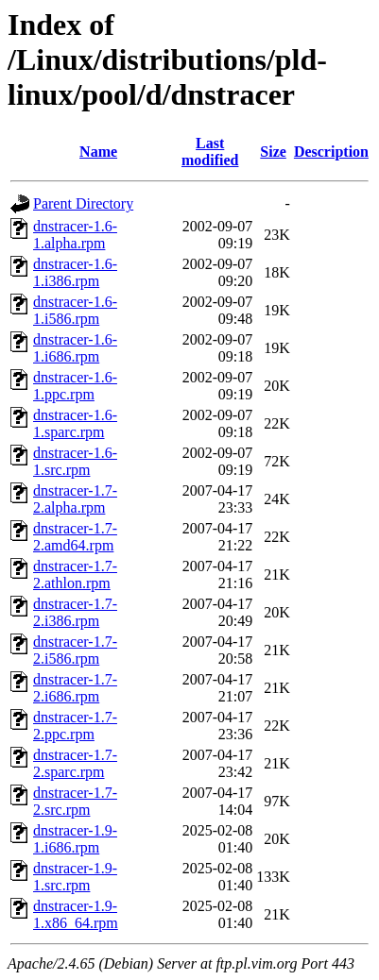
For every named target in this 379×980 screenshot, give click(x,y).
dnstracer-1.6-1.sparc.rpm (75, 423)
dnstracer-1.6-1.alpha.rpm (75, 235)
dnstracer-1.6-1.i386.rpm (75, 272)
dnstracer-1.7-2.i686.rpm (75, 688)
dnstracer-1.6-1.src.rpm (75, 461)
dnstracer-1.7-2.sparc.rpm (75, 763)
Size (273, 152)
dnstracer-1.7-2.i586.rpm (75, 650)
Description (331, 152)
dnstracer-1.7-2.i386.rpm (75, 612)
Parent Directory (83, 203)
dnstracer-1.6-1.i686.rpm (75, 348)
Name (98, 152)
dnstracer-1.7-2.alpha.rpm (75, 499)
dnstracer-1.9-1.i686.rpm (75, 839)
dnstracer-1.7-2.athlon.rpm (75, 574)
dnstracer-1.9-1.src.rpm (75, 877)
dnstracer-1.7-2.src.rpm (75, 801)
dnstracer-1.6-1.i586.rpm (75, 310)
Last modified (210, 152)
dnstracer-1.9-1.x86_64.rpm (76, 914)
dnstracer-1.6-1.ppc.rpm (75, 386)
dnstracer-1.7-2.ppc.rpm (75, 726)
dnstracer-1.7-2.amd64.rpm (75, 537)
